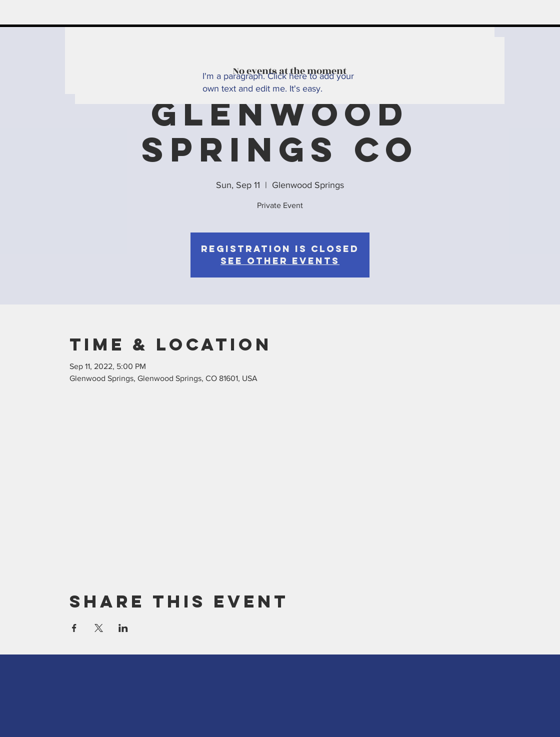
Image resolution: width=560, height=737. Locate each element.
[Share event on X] (99, 628)
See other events (280, 261)
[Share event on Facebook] (74, 628)
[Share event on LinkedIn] (123, 628)
